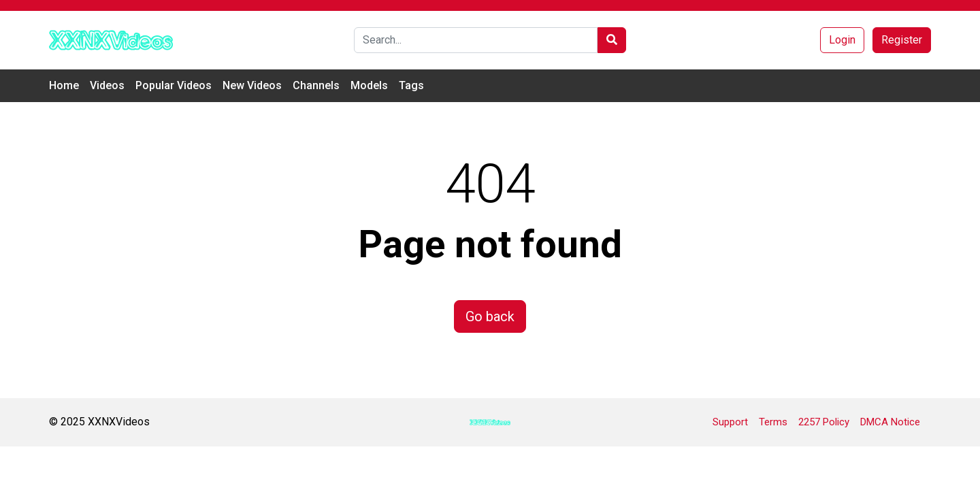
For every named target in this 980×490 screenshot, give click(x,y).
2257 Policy (824, 422)
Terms (773, 422)
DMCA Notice (890, 422)
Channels (316, 85)
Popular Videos (174, 85)
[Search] (476, 40)
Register (902, 40)
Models (369, 85)
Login (842, 40)
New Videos (252, 85)
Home (64, 85)
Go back (490, 316)
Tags (411, 85)
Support (730, 422)
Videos (107, 85)
